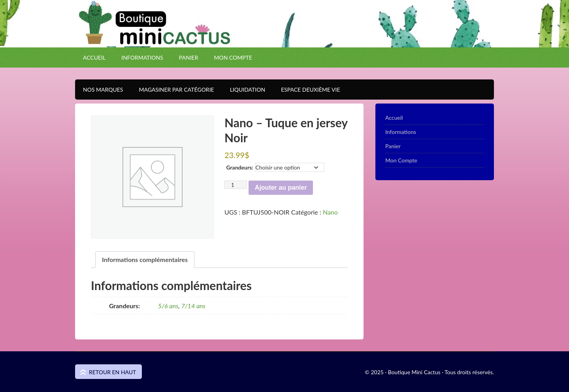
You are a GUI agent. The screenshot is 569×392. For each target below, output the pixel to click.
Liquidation (244, 90)
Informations (142, 57)
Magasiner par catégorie (172, 90)
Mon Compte (233, 57)
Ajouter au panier (281, 188)
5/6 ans (168, 306)
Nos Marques (99, 90)
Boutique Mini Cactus (284, 38)
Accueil (94, 57)
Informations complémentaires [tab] (145, 259)
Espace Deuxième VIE (306, 90)
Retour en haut (112, 372)
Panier (189, 57)
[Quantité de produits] (236, 185)
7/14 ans (193, 306)
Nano (330, 212)
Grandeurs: (239, 167)
